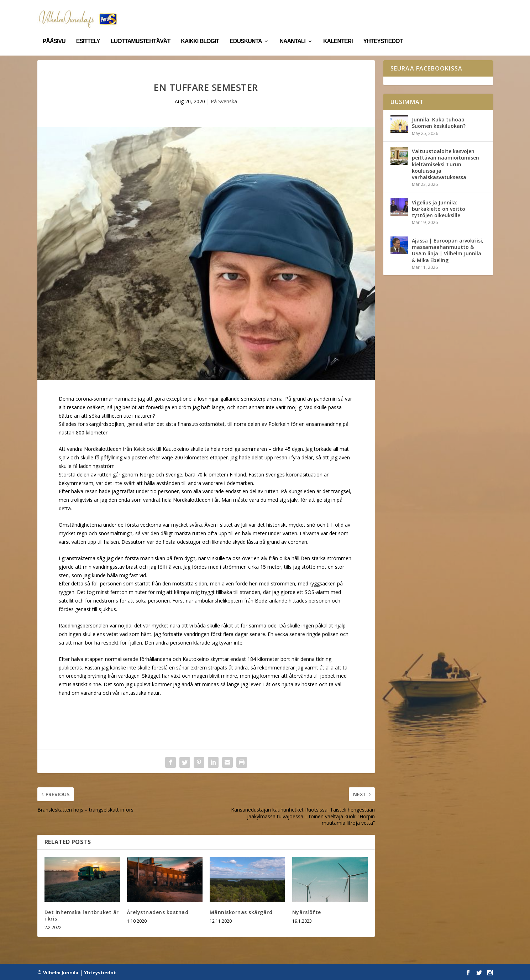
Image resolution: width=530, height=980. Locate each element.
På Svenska (224, 101)
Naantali (292, 31)
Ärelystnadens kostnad (158, 911)
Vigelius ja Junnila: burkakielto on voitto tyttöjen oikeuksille (439, 208)
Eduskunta (246, 31)
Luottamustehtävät (141, 31)
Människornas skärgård (241, 911)
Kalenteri (338, 31)
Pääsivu (54, 31)
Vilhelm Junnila (61, 972)
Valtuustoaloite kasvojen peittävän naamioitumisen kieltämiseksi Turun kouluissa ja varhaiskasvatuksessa (445, 164)
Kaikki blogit (200, 31)
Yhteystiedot (383, 31)
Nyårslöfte (307, 911)
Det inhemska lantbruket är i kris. (82, 915)
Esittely (88, 31)
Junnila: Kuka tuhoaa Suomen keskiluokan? (439, 122)
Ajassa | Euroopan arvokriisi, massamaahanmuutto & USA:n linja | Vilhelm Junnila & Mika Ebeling (448, 250)
